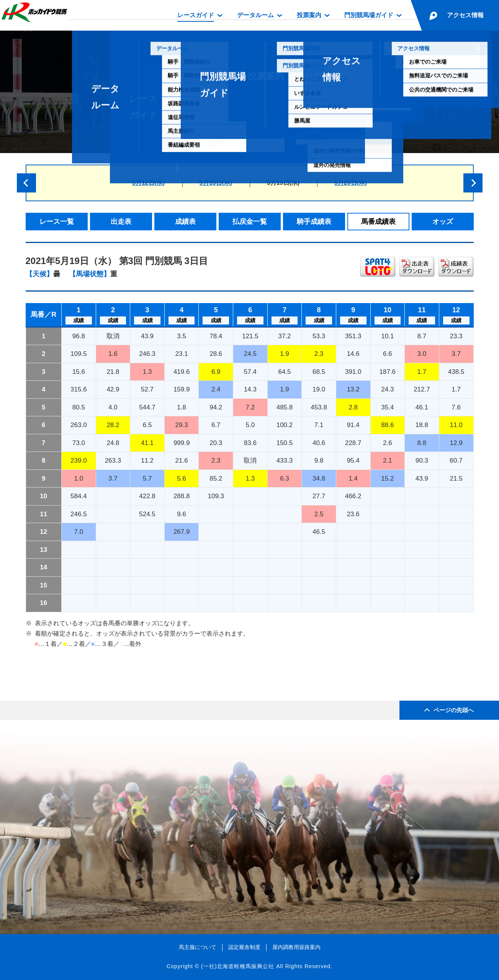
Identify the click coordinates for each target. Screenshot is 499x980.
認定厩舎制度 (244, 947)
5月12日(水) (148, 183)
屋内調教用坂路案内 (296, 947)
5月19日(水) (283, 183)
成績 (79, 320)
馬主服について (198, 947)
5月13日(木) (216, 183)
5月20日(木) (351, 183)
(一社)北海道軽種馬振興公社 (238, 966)
